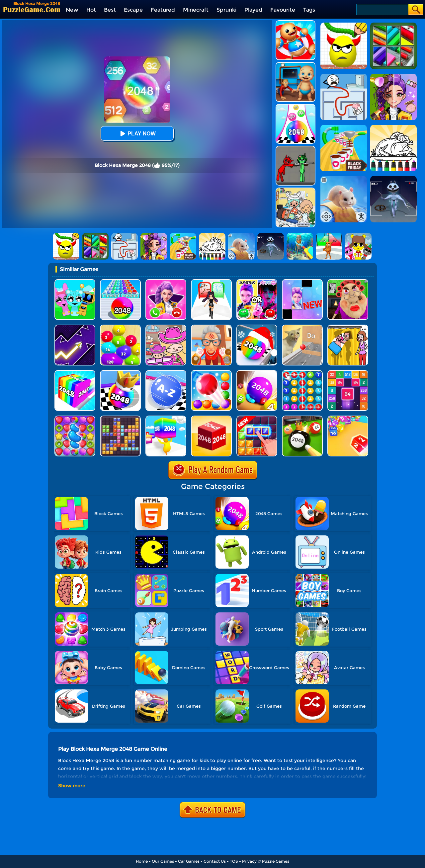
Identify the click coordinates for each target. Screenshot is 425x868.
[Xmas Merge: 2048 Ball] (257, 327)
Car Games (189, 861)
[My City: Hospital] (296, 190)
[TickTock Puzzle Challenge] (302, 327)
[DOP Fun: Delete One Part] (348, 327)
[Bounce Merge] (211, 373)
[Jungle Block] (257, 418)
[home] (32, 9)
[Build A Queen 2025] (211, 282)
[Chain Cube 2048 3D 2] (348, 418)
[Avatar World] (166, 327)
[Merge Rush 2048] (166, 418)
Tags (309, 10)
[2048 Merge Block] (348, 373)
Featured (163, 10)
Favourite (283, 10)
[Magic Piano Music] (302, 282)
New (72, 10)
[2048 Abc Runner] (166, 373)
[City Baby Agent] (296, 65)
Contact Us (215, 861)
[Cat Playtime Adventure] (211, 327)
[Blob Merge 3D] (120, 327)
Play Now (137, 134)
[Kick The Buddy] (296, 23)
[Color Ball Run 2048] (296, 106)
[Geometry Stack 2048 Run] (75, 373)
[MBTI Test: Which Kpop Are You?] (257, 282)
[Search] (382, 9)
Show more (72, 786)
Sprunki (226, 10)
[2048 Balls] (257, 373)
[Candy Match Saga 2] (75, 418)
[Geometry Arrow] (75, 327)
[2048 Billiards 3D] (302, 418)
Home (142, 861)
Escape (133, 10)
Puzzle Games (276, 861)
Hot (91, 10)
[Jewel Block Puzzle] (120, 418)
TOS (234, 861)
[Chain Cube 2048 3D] (211, 418)
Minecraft (196, 10)
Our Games (163, 861)
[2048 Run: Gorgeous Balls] (120, 282)
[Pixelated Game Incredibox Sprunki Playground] (296, 148)
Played (253, 10)
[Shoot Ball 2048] (120, 373)
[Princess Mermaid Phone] (166, 282)
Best (110, 10)
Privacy (249, 861)
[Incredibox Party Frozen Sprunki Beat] (75, 282)
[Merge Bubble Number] (302, 373)
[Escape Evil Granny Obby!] (348, 282)
